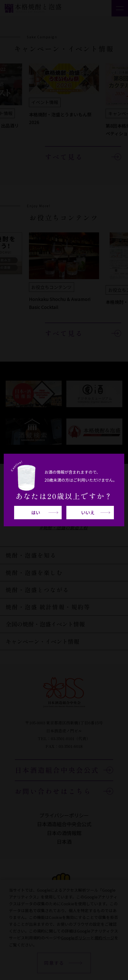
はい (36, 512)
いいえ (88, 512)
